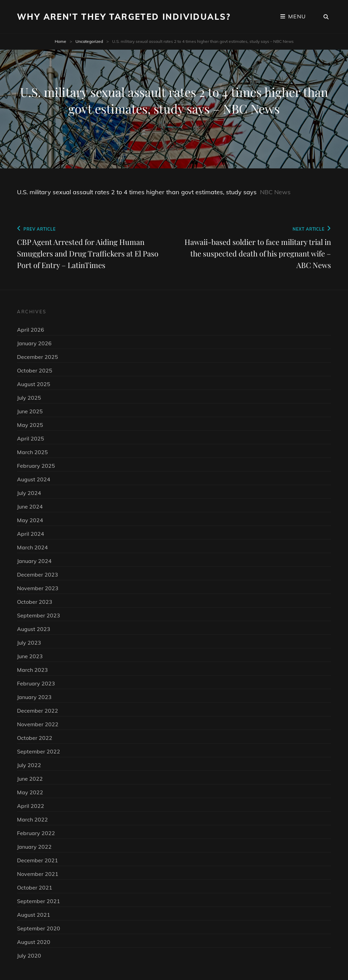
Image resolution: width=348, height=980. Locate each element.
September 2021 (39, 901)
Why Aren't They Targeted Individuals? (124, 17)
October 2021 (35, 887)
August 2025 (34, 384)
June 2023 (30, 656)
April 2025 (31, 438)
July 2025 (29, 398)
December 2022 (38, 711)
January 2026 (34, 343)
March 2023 (32, 670)
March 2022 (32, 819)
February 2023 (36, 683)
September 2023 (39, 615)
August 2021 (34, 915)
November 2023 (38, 588)
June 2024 (30, 506)
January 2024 (34, 561)
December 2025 (38, 357)
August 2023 (34, 629)
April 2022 (31, 806)
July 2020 (29, 956)
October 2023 (35, 602)
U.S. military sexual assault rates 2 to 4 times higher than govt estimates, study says (137, 192)
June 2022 (30, 779)
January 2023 (34, 697)
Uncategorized (89, 41)
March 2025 (32, 452)
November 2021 (38, 874)
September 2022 (39, 751)
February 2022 (36, 833)
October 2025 (35, 370)
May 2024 (30, 520)
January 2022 (34, 847)
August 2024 (34, 479)
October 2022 (35, 738)
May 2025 (30, 425)
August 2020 (34, 942)
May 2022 (30, 792)
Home (60, 41)
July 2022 (29, 765)
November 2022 (38, 724)
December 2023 (38, 575)
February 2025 (36, 466)
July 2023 (29, 643)
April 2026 (31, 330)
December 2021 (38, 860)
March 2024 (32, 547)
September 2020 (39, 928)
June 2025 (30, 411)
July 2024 (29, 493)
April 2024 (31, 534)
